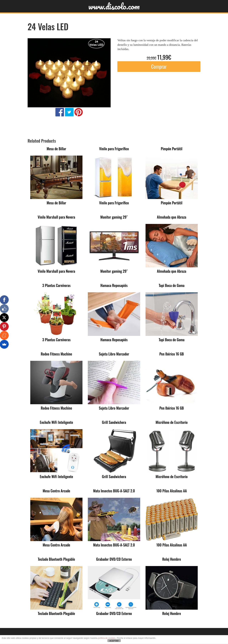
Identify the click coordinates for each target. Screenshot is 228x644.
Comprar (159, 66)
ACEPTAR (114, 641)
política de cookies (107, 638)
